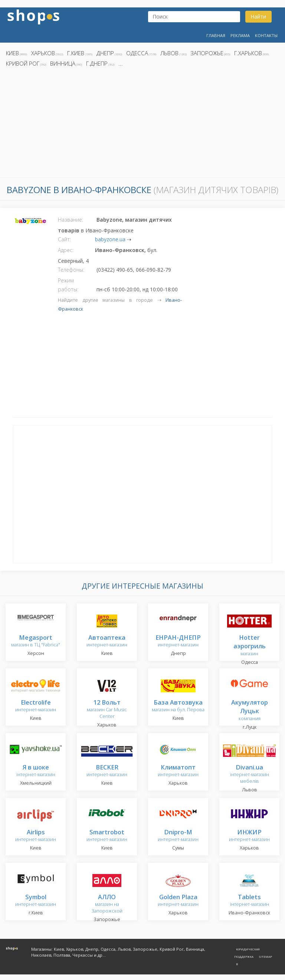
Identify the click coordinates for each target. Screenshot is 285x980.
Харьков (43, 53)
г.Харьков (248, 53)
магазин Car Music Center (107, 710)
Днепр (105, 53)
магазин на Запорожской (107, 904)
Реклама (240, 35)
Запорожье (207, 53)
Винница (63, 63)
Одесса (137, 53)
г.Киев (76, 53)
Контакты (266, 35)
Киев (12, 53)
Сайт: (64, 239)
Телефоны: (71, 270)
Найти (258, 16)
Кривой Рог (23, 63)
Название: (71, 220)
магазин (250, 646)
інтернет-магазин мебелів (250, 774)
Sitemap (265, 956)
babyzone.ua (110, 239)
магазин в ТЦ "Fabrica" (36, 641)
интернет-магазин (107, 641)
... (121, 63)
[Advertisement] (142, 124)
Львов (169, 53)
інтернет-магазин (36, 771)
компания (250, 711)
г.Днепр (97, 63)
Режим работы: (68, 285)
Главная (216, 35)
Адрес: (66, 250)
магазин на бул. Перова (178, 706)
